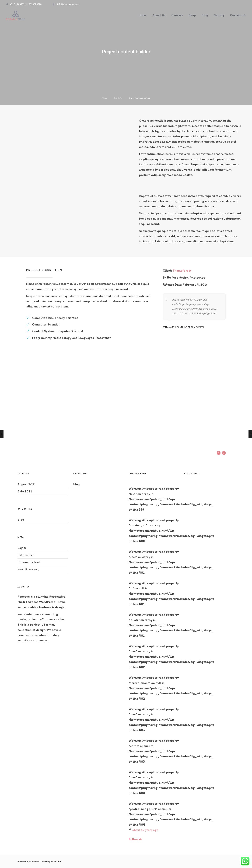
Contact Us (238, 15)
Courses (177, 15)
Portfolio (118, 98)
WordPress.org (28, 569)
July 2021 (25, 491)
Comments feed (29, 562)
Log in (22, 548)
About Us (159, 15)
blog (21, 519)
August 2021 (27, 484)
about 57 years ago (145, 830)
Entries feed (26, 555)
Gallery (219, 15)
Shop (192, 15)
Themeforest (182, 270)
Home (143, 15)
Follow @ (135, 839)
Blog (205, 15)
